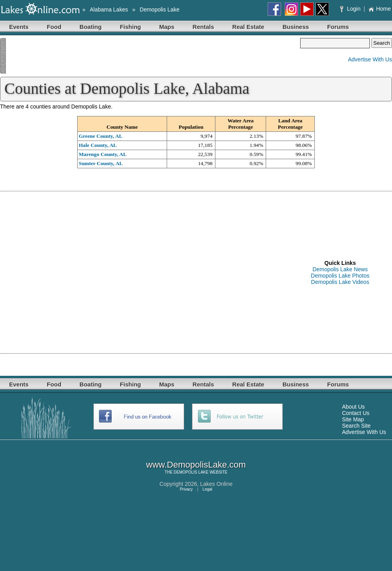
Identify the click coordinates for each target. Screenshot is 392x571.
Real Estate (248, 27)
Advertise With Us (370, 59)
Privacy (186, 489)
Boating (91, 27)
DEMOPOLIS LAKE (191, 472)
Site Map (353, 419)
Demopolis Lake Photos (340, 276)
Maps (167, 27)
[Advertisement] (150, 57)
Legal (207, 489)
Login (351, 9)
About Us (354, 407)
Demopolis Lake (160, 10)
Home (380, 9)
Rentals (203, 27)
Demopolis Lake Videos (340, 282)
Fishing (130, 27)
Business (296, 27)
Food (54, 27)
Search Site (356, 426)
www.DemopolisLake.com (196, 465)
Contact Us (356, 413)
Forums (338, 27)
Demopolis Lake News (340, 269)
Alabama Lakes (109, 10)
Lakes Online (217, 484)
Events (19, 27)
